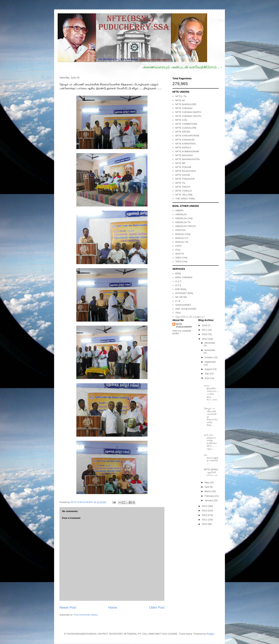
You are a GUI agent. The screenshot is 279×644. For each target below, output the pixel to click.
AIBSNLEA (181, 214)
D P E (178, 285)
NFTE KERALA (183, 148)
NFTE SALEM (183, 175)
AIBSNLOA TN (183, 222)
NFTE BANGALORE (186, 104)
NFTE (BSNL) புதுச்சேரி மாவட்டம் (211, 472)
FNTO (178, 246)
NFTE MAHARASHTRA (187, 159)
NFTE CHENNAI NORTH (188, 112)
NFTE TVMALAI (184, 191)
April (207, 487)
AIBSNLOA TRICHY (186, 226)
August (209, 369)
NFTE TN (180, 183)
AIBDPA (179, 210)
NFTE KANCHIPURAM (187, 136)
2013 (205, 511)
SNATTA (180, 254)
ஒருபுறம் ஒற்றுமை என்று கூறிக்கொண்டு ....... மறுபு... (210, 442)
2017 (205, 330)
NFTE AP (180, 100)
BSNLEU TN (182, 242)
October (209, 357)
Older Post (157, 608)
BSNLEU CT (182, 238)
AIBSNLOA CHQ (184, 218)
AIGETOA (180, 230)
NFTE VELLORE (184, 195)
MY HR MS (181, 297)
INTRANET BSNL (184, 293)
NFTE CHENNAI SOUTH (188, 116)
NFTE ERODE (183, 132)
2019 (205, 325)
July (207, 374)
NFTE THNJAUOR (185, 179)
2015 (205, 339)
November (210, 350)
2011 (205, 520)
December (210, 343)
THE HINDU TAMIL (185, 199)
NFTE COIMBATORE (186, 124)
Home (113, 608)
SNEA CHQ (181, 258)
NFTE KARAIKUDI (185, 140)
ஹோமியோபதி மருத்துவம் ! (190, 317)
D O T (178, 281)
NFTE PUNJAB (183, 167)
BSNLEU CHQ (183, 234)
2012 (205, 515)
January (209, 500)
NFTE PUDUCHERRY (184, 325)
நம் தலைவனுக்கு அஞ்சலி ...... (211, 459)
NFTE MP (180, 163)
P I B (178, 301)
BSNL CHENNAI (184, 277)
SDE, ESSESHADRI (186, 309)
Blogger (210, 634)
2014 (205, 506)
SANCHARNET (183, 305)
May (207, 482)
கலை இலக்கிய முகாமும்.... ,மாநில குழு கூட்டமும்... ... (211, 394)
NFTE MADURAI (184, 155)
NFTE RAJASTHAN (185, 171)
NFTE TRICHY (183, 187)
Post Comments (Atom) (86, 615)
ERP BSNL (181, 289)
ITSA (178, 250)
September (210, 362)
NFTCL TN (181, 96)
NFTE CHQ (181, 120)
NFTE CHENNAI (184, 108)
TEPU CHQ (181, 262)
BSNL (178, 273)
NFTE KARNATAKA (185, 144)
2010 (205, 524)
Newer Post (68, 608)
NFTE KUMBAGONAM (187, 151)
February (210, 496)
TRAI (178, 313)
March (208, 491)
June (207, 378)
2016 (205, 334)
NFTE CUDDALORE (186, 128)
